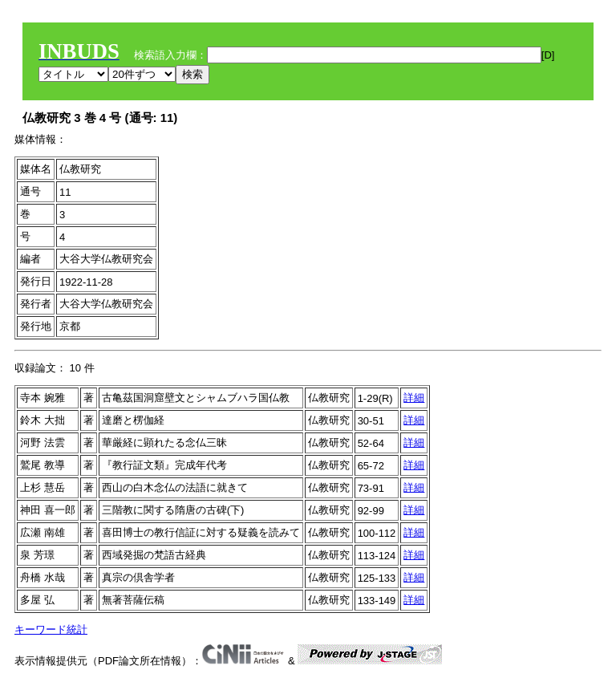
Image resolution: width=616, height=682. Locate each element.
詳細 (414, 398)
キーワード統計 (51, 629)
